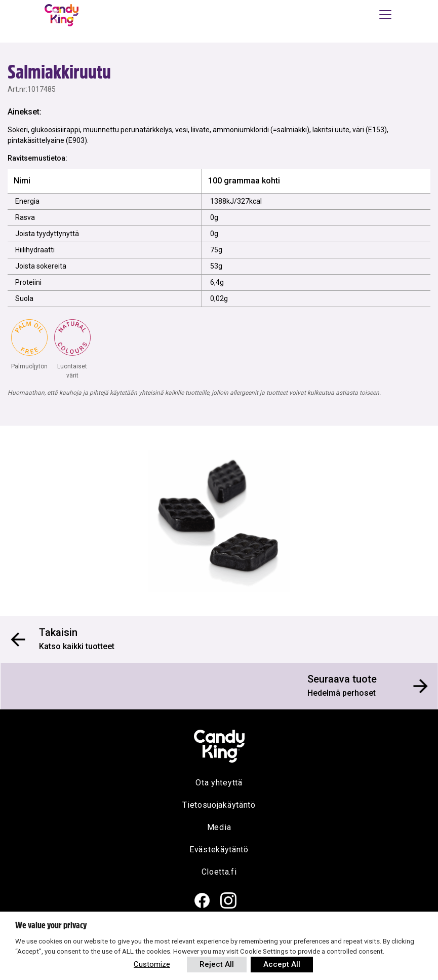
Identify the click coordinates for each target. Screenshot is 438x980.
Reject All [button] (217, 964)
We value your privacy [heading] (51, 925)
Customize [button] (152, 964)
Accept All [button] (282, 964)
